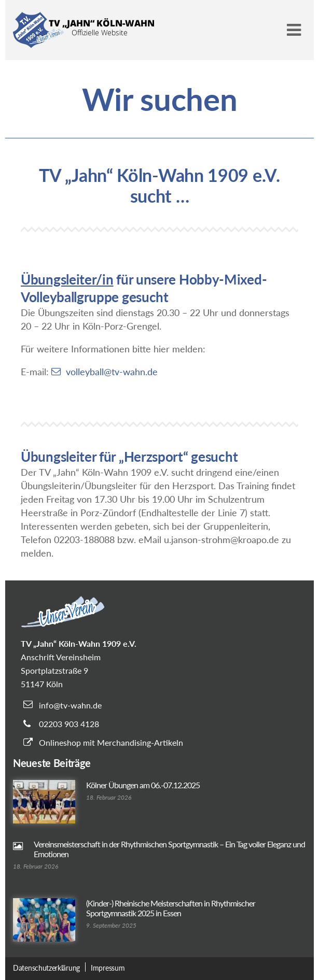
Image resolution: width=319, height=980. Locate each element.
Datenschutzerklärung (46, 968)
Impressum (108, 968)
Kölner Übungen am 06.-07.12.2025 (143, 785)
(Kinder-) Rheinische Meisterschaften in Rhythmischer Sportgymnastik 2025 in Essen (171, 908)
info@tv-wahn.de (70, 705)
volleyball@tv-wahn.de (112, 372)
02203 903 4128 (69, 724)
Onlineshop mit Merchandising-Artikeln (111, 742)
